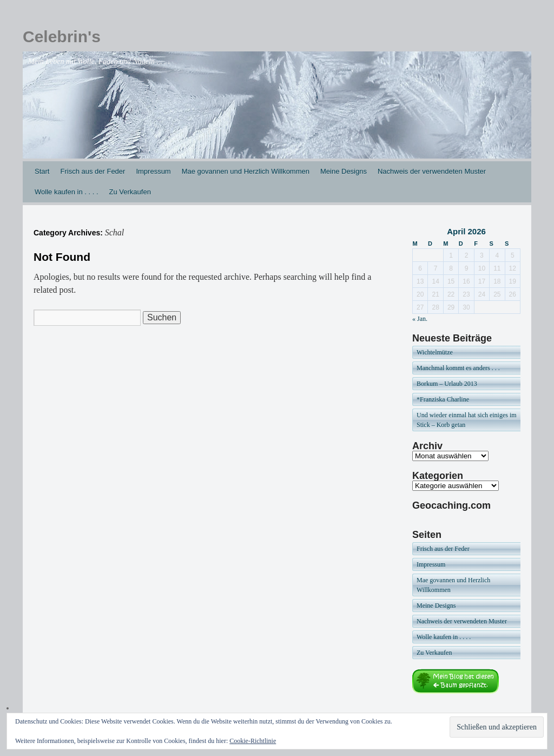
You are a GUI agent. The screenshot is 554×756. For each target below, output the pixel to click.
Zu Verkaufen (130, 192)
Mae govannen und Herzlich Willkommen (246, 171)
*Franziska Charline (443, 399)
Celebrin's (62, 37)
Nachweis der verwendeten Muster (432, 171)
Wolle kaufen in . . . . (67, 192)
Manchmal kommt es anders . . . (458, 368)
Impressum (153, 171)
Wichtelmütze (435, 352)
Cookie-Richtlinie (253, 741)
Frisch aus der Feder (93, 171)
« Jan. (420, 319)
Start (42, 171)
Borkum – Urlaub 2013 (447, 384)
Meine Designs (344, 171)
